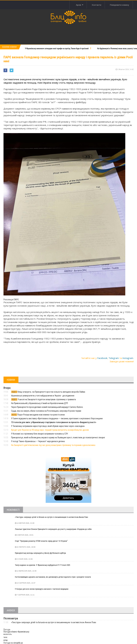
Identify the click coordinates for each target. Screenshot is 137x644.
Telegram (114, 358)
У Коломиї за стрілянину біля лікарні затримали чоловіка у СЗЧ (40, 434)
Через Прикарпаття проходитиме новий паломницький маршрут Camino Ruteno (47, 407)
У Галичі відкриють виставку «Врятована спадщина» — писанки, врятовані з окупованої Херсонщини (57, 418)
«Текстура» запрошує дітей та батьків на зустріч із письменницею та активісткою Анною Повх (51, 517)
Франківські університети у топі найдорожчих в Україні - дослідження (43, 396)
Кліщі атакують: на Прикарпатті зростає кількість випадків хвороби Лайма (48, 392)
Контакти (96, 5)
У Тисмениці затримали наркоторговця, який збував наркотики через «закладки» (48, 426)
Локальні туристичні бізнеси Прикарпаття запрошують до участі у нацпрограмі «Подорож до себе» (53, 529)
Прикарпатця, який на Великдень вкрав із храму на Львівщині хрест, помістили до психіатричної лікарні (58, 438)
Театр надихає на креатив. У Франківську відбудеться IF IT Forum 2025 (43, 565)
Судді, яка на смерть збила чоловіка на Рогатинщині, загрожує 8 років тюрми (46, 411)
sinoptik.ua (18, 643)
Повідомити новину (119, 5)
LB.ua (122, 92)
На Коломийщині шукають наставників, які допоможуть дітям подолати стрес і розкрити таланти (53, 577)
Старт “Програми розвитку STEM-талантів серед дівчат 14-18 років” (41, 541)
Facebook (102, 358)
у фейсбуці (80, 102)
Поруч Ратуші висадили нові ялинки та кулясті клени (38, 415)
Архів (79, 5)
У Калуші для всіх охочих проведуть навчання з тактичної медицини (42, 589)
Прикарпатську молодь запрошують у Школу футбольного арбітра (40, 553)
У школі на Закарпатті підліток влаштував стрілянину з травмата (44, 399)
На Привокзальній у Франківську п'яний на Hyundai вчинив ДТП (40, 403)
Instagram (128, 358)
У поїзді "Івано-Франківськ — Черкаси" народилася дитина (38, 441)
